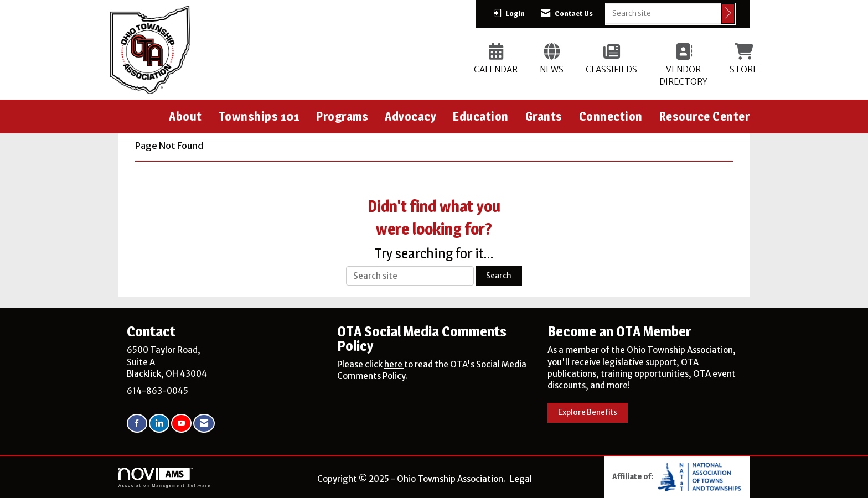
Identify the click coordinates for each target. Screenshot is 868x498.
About (185, 116)
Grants (544, 116)
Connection (611, 116)
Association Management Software (165, 478)
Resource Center (705, 116)
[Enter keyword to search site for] (663, 13)
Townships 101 (259, 116)
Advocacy (410, 116)
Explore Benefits (588, 413)
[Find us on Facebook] (137, 424)
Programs (342, 116)
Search (499, 276)
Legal (521, 479)
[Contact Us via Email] (204, 424)
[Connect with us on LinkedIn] (159, 424)
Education (481, 116)
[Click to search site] (728, 14)
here (394, 364)
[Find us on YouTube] (181, 424)
